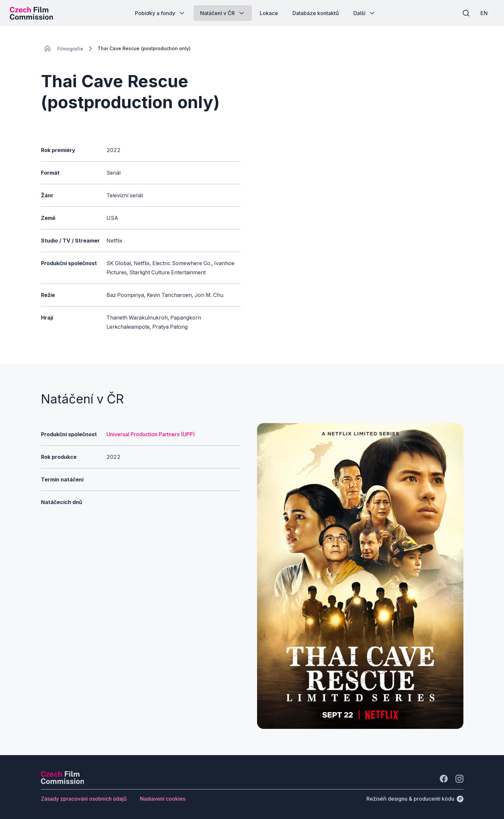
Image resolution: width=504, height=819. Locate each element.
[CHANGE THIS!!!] (47, 49)
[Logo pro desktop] (31, 13)
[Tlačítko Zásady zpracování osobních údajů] (84, 799)
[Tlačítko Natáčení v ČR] (223, 13)
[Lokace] (70, 49)
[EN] (484, 13)
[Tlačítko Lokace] (269, 13)
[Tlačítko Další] (365, 13)
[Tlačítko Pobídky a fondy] (160, 13)
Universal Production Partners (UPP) (151, 434)
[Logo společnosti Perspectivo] (63, 782)
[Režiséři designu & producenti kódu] (415, 799)
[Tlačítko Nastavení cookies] (163, 799)
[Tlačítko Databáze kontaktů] (316, 13)
